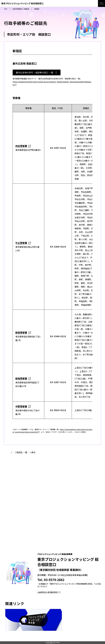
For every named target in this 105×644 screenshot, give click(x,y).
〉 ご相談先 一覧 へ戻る (23, 452)
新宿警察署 (21, 332)
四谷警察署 (21, 146)
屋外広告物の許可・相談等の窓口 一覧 (38, 72)
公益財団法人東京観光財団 (49, 592)
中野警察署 (21, 406)
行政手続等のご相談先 (21, 9)
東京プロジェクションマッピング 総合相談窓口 (22, 3)
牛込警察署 (21, 243)
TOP (6, 9)
